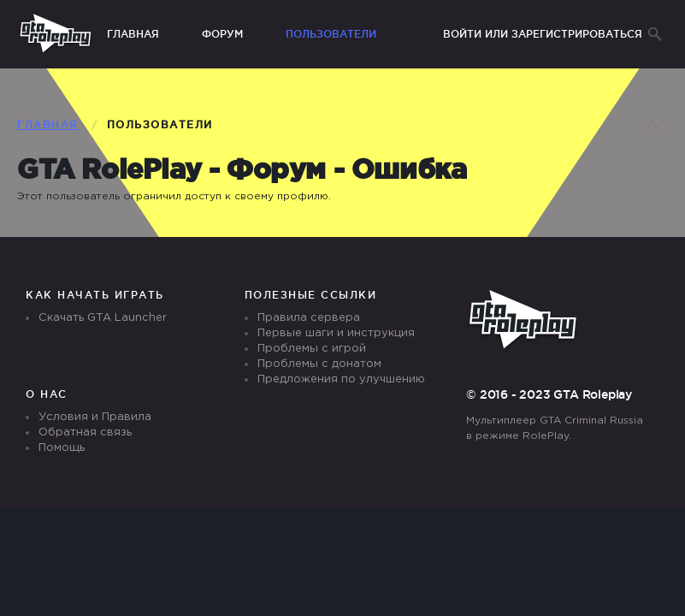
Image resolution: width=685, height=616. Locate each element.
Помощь (62, 448)
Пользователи (331, 34)
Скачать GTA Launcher (103, 318)
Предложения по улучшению (341, 379)
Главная (133, 34)
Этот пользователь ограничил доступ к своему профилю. (174, 196)
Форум (222, 34)
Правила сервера (309, 318)
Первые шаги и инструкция (336, 333)
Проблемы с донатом (319, 364)
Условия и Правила (95, 417)
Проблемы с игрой (312, 349)
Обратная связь (85, 432)
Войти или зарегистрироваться (543, 34)
